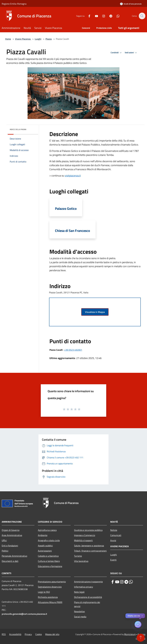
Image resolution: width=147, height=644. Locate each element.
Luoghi (38, 39)
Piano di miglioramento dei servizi (87, 604)
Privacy (28, 634)
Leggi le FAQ (44, 592)
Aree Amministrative (12, 535)
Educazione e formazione (50, 566)
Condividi (117, 53)
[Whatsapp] (116, 16)
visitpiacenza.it (73, 176)
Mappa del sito (52, 634)
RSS (4, 634)
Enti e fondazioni (10, 546)
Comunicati (116, 535)
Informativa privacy (84, 587)
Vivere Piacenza (23, 39)
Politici (5, 551)
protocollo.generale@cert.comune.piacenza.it (24, 614)
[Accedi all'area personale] (131, 4)
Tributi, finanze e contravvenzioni (90, 551)
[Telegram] (109, 16)
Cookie (39, 634)
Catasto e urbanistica (48, 556)
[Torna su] (141, 638)
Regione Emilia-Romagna (14, 4)
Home (8, 39)
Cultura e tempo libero (49, 561)
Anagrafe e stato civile (49, 540)
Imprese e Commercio (85, 535)
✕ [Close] (142, 616)
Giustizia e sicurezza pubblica (88, 530)
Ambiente (43, 535)
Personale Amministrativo (14, 556)
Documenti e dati (10, 561)
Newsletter (80, 611)
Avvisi (113, 540)
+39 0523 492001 (73, 350)
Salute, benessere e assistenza (89, 546)
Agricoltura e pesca (47, 530)
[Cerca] (142, 16)
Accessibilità (15, 634)
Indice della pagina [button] (18, 129)
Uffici (4, 540)
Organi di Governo (11, 530)
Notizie (114, 530)
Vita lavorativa (81, 561)
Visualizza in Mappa (95, 312)
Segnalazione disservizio (50, 587)
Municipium (130, 634)
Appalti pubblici (45, 546)
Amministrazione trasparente (88, 582)
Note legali (79, 592)
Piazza (49, 39)
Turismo (78, 556)
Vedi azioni (131, 53)
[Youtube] (95, 16)
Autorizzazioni (45, 551)
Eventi (113, 560)
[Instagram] (102, 16)
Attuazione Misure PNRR (50, 602)
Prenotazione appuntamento (52, 582)
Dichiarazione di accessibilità (88, 597)
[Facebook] (88, 16)
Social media (80, 617)
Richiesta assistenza (48, 597)
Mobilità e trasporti (83, 540)
